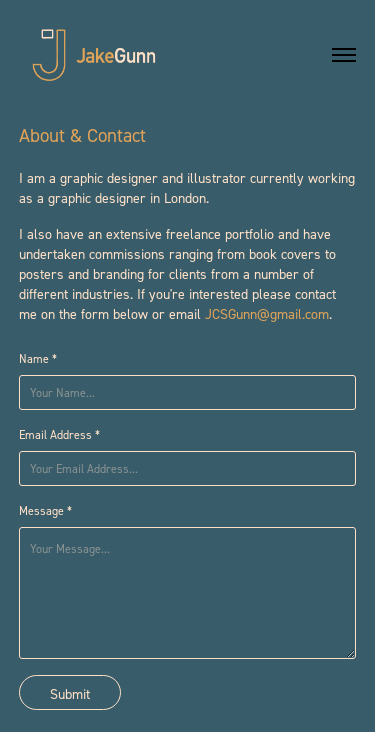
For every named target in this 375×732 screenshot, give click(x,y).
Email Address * (59, 434)
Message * (45, 510)
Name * (38, 358)
